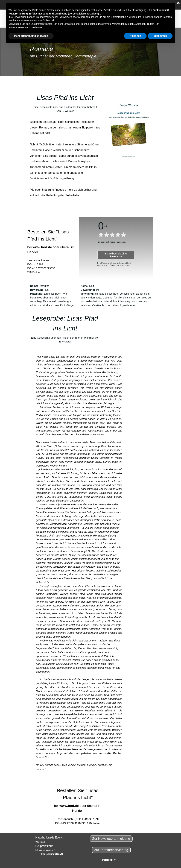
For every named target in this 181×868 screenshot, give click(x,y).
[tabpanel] (90, 52)
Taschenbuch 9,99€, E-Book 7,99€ (78, 819)
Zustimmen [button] (160, 36)
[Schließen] (178, 3)
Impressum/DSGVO (52, 854)
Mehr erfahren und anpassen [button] (31, 36)
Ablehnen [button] (135, 36)
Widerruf (109, 860)
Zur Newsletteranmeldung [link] (111, 839)
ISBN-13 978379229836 (41, 268)
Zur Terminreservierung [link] (111, 850)
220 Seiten (33, 272)
